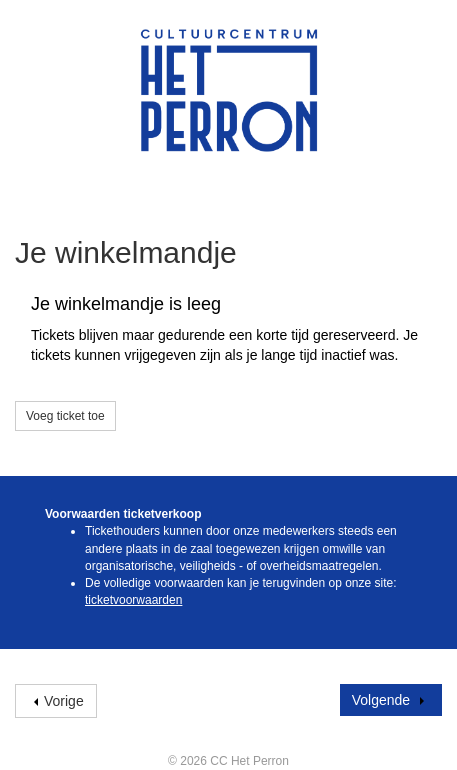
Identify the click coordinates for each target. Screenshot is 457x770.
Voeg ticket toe (65, 416)
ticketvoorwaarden (133, 600)
